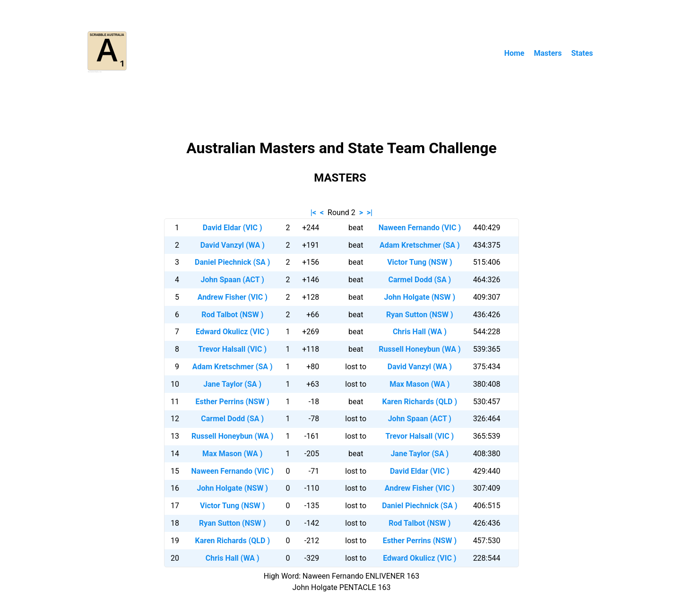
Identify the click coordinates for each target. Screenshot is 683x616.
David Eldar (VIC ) (233, 228)
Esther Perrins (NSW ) (233, 402)
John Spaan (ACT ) (233, 280)
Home (514, 53)
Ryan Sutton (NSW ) (419, 315)
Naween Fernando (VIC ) (420, 228)
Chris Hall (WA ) (420, 332)
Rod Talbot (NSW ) (232, 315)
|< (313, 213)
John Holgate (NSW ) (420, 297)
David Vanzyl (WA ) (233, 245)
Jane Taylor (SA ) (232, 384)
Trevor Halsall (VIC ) (232, 349)
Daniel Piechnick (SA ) (232, 262)
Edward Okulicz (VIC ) (232, 332)
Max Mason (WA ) (419, 384)
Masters (548, 53)
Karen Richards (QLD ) (420, 402)
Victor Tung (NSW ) (419, 262)
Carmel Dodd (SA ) (419, 280)
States (582, 53)
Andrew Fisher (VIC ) (233, 297)
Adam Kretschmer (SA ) (420, 245)
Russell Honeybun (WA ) (419, 349)
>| (370, 213)
